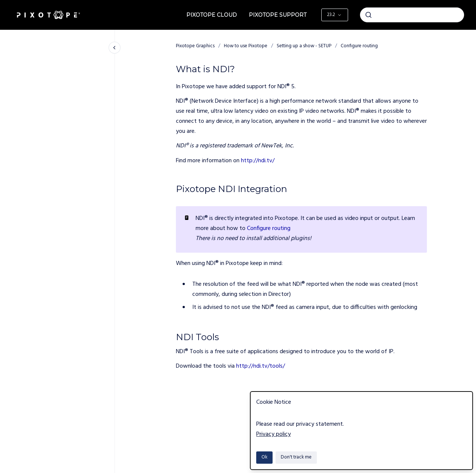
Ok (264, 457)
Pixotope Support (278, 15)
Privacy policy (274, 434)
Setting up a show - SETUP (304, 46)
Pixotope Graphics (195, 46)
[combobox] (412, 15)
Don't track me (296, 457)
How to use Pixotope (246, 46)
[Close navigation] (115, 48)
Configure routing (359, 46)
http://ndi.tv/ (258, 161)
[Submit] (369, 15)
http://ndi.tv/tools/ (260, 366)
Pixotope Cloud (212, 15)
